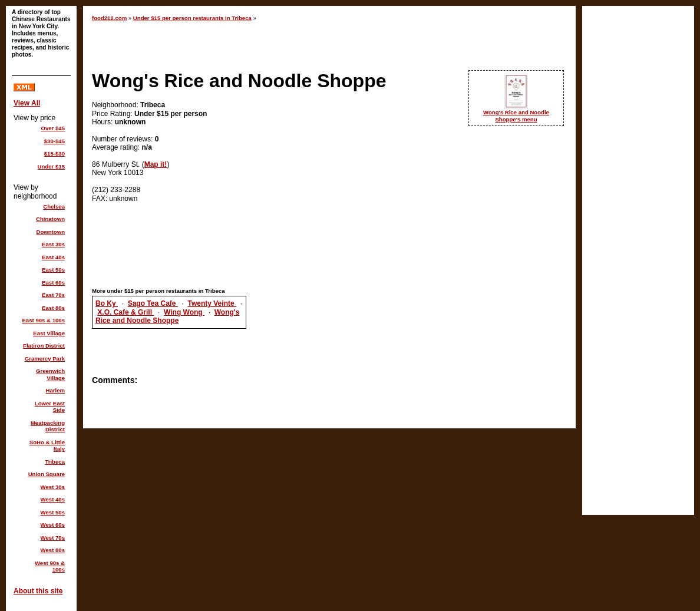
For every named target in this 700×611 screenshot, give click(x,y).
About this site (38, 591)
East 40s (53, 257)
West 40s (53, 499)
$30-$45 (55, 141)
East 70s (53, 295)
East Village (49, 333)
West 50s (53, 512)
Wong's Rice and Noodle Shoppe (167, 316)
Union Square (47, 474)
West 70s (53, 538)
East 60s (53, 283)
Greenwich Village (50, 374)
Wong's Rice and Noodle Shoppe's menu (516, 116)
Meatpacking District (48, 426)
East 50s (53, 270)
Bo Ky (107, 303)
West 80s (53, 550)
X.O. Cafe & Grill (126, 312)
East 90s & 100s (43, 320)
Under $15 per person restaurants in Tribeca (192, 18)
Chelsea (54, 207)
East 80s (53, 308)
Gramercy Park (45, 359)
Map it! (156, 164)
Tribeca (55, 462)
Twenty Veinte (212, 303)
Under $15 (51, 166)
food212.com (109, 18)
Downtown (51, 232)
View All (27, 103)
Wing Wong (184, 312)
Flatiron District (44, 346)
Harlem (55, 390)
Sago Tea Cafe (153, 303)
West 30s (53, 487)
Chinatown (50, 219)
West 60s (53, 525)
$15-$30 (55, 153)
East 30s (53, 244)
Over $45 (53, 128)
